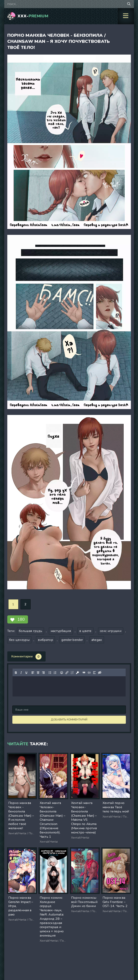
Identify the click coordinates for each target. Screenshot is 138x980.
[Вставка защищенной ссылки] (77, 673)
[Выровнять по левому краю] (33, 673)
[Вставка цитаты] (84, 673)
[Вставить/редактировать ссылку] (67, 673)
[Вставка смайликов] (61, 673)
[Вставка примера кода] (89, 673)
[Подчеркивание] (26, 673)
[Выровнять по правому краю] (43, 673)
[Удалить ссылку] (72, 673)
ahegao (97, 640)
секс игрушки (111, 631)
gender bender (72, 640)
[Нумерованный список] (55, 673)
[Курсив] (21, 673)
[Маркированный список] (50, 673)
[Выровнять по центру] (38, 673)
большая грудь (30, 631)
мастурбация (61, 631)
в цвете (85, 631)
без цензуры (19, 640)
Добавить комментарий (69, 720)
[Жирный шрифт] (16, 673)
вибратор (45, 640)
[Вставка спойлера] (94, 673)
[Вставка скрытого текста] (99, 673)
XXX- (33, 16)
